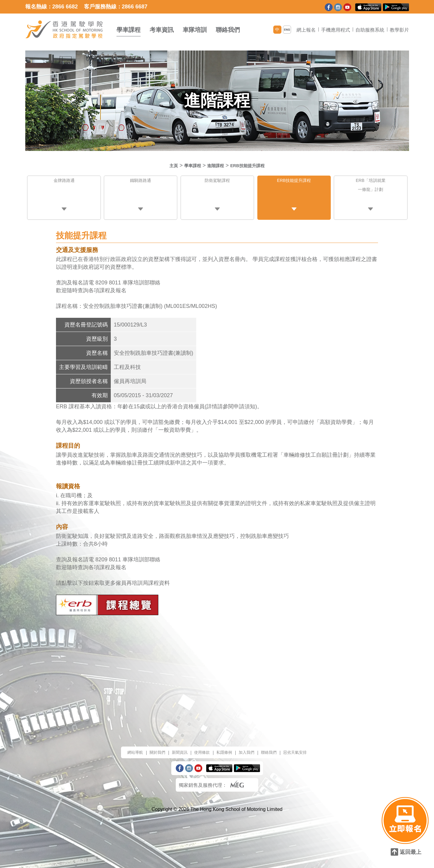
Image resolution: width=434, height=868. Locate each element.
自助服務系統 (370, 30)
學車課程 (129, 30)
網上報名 (306, 30)
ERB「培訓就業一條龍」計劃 (371, 189)
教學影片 (399, 30)
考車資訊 (162, 30)
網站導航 (122, 748)
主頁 (164, 165)
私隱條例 (225, 748)
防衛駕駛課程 (217, 182)
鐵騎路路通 (141, 182)
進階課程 (214, 165)
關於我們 (147, 748)
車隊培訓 (195, 30)
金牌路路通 (64, 182)
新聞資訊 (173, 748)
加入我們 (251, 748)
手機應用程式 (336, 30)
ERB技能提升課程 (253, 165)
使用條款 (199, 748)
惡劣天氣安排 (308, 748)
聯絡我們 (228, 30)
